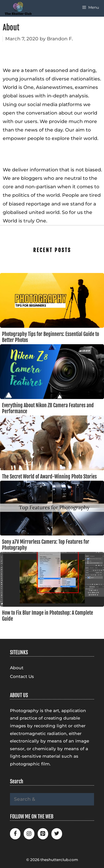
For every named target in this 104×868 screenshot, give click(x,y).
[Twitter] (57, 834)
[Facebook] (15, 834)
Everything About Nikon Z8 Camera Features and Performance (48, 408)
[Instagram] (29, 834)
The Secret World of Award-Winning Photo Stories (49, 477)
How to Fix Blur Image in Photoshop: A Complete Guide (48, 616)
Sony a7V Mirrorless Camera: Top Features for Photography (46, 545)
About (17, 668)
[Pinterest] (43, 834)
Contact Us (22, 676)
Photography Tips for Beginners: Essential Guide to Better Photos (51, 337)
